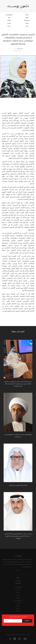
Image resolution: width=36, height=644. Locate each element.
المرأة (27, 15)
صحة (27, 26)
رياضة (27, 23)
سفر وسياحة (27, 20)
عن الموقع (18, 581)
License (28, 634)
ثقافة (27, 18)
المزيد (18, 570)
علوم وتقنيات (9, 15)
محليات (9, 23)
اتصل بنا (18, 583)
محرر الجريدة (20, 48)
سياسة (9, 26)
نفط (9, 18)
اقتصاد (9, 20)
